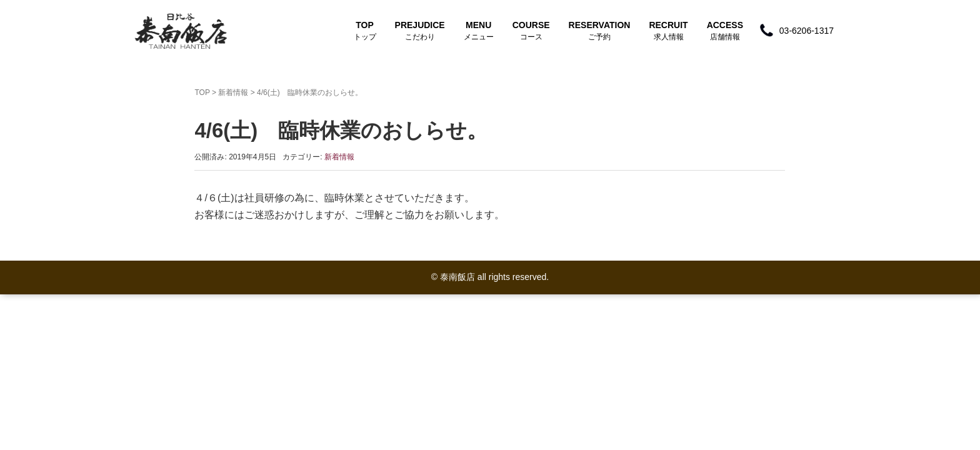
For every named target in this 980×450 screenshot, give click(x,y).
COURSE (531, 31)
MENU (479, 31)
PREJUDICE (420, 31)
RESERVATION (600, 31)
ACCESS (725, 31)
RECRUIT (668, 31)
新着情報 (233, 92)
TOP (365, 31)
